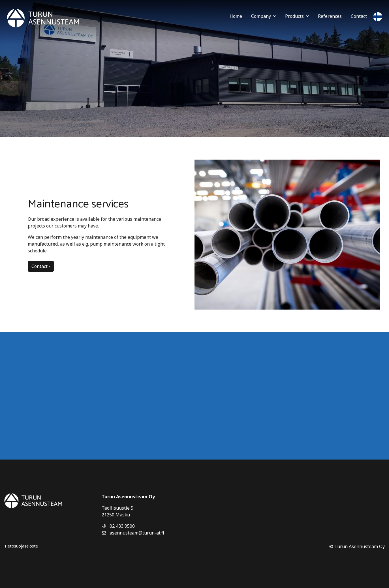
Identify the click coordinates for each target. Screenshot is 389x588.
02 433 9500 (118, 526)
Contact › (41, 266)
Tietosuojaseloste (21, 546)
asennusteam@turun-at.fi (133, 533)
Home (236, 16)
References (330, 16)
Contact (359, 16)
